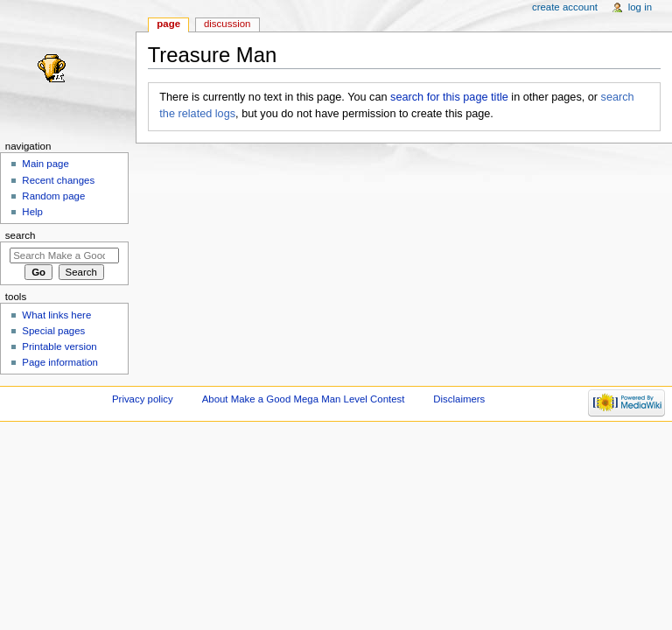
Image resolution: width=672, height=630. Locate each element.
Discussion (227, 24)
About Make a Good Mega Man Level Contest (304, 399)
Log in (640, 7)
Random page (53, 196)
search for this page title (449, 97)
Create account (565, 7)
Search (21, 235)
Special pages (53, 331)
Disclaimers (459, 399)
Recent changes (58, 180)
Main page (45, 164)
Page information (60, 362)
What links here (56, 315)
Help (32, 212)
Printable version (59, 346)
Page (168, 24)
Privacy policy (143, 399)
